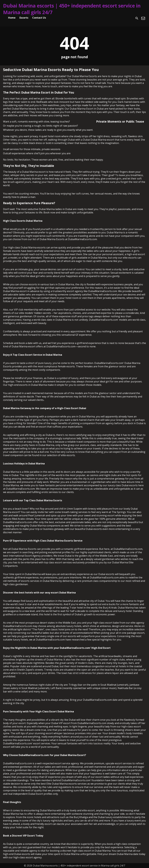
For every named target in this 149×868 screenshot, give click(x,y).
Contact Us (39, 18)
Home (12, 18)
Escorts (24, 18)
